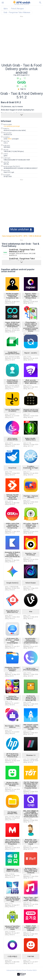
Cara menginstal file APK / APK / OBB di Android (22, 236)
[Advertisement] (21, 41)
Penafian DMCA (32, 970)
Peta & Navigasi (17, 9)
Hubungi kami (11, 970)
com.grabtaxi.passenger (12, 126)
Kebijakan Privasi (21, 970)
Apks (6, 9)
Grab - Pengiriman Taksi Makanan (17, 12)
